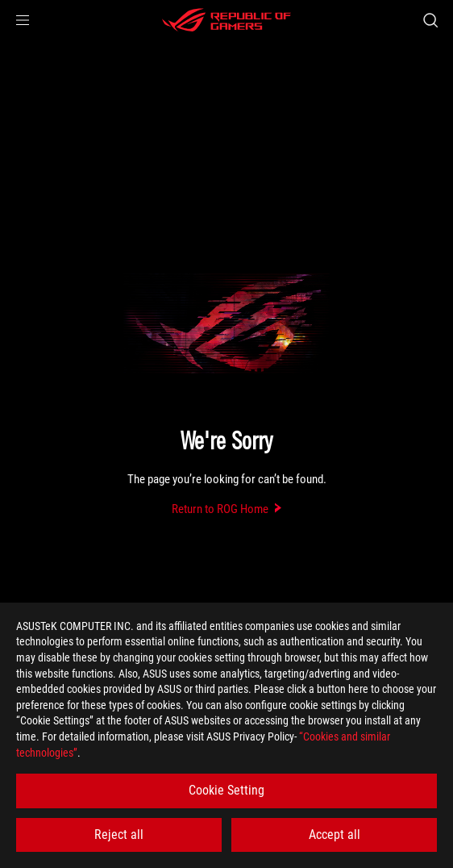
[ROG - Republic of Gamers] (226, 20)
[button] (23, 20)
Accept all (335, 835)
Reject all (119, 835)
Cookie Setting (226, 790)
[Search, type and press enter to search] (430, 20)
